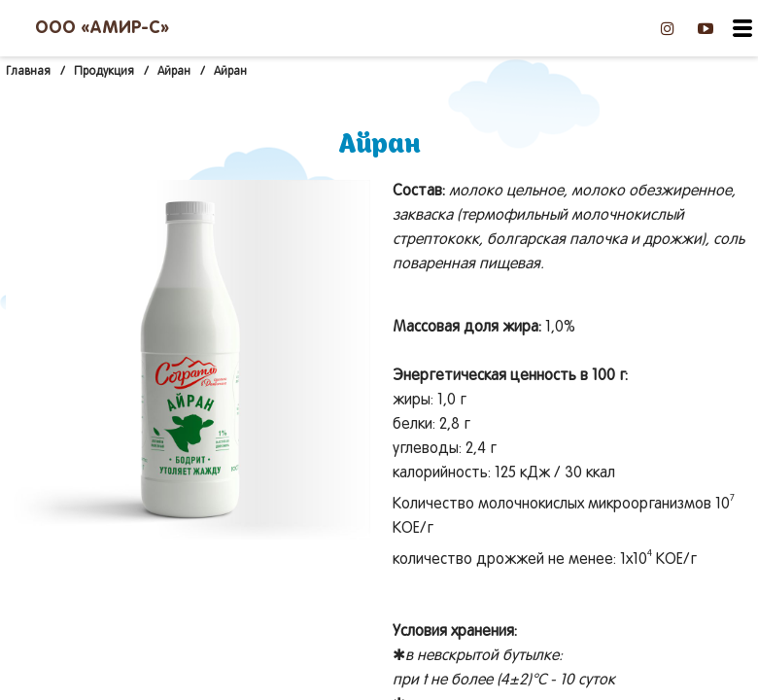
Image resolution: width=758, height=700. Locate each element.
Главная (28, 72)
